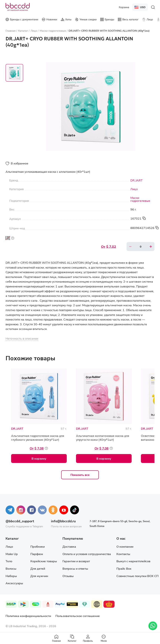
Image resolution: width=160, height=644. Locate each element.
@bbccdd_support (20, 521)
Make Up (12, 554)
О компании (125, 546)
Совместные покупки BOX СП (137, 576)
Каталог (72, 638)
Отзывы (68, 576)
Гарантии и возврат (76, 561)
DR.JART (136, 180)
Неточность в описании (22, 338)
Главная (56, 638)
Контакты (123, 554)
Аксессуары (14, 583)
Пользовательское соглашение (78, 616)
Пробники (38, 546)
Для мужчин (39, 576)
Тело (9, 561)
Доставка (69, 546)
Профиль (88, 638)
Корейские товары (44, 561)
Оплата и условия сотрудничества (87, 554)
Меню (104, 638)
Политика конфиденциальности (28, 616)
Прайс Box (124, 568)
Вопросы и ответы (75, 568)
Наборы (11, 576)
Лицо (134, 189)
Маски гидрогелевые (140, 199)
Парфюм (37, 554)
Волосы (11, 568)
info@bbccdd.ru (63, 521)
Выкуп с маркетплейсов (133, 561)
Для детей (38, 568)
